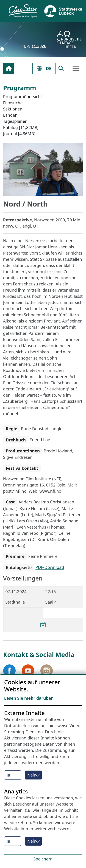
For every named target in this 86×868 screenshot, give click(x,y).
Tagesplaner (15, 121)
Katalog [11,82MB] (21, 127)
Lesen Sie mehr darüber (29, 698)
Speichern (43, 859)
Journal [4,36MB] (19, 134)
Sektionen (13, 109)
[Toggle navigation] (76, 69)
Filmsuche (13, 103)
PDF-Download (50, 567)
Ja (8, 775)
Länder (10, 115)
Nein (32, 775)
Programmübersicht (23, 97)
